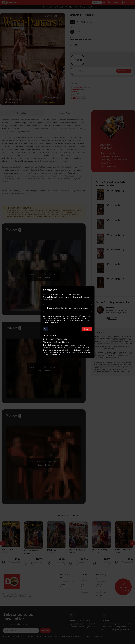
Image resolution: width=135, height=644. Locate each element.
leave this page (80, 308)
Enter (87, 329)
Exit (45, 329)
